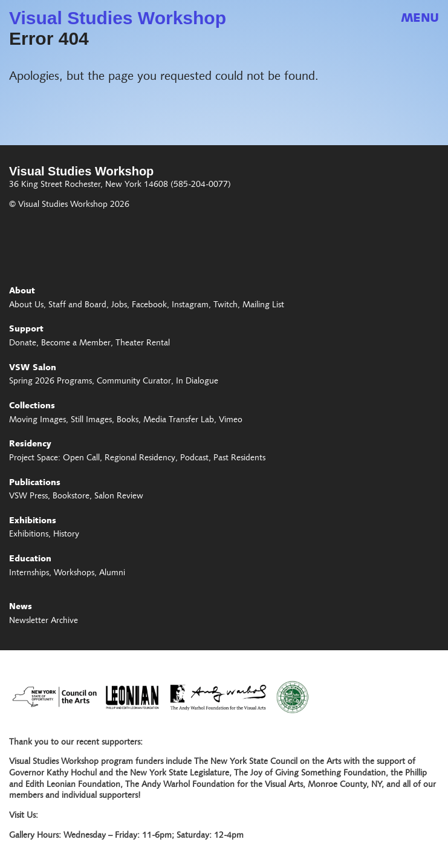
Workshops (74, 573)
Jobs (119, 305)
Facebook (149, 305)
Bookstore (71, 497)
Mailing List (263, 305)
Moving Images (37, 420)
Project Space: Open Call (54, 458)
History (66, 535)
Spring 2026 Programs (50, 382)
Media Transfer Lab (179, 420)
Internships (29, 573)
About (22, 292)
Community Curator (134, 382)
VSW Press (28, 497)
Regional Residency (140, 458)
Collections (32, 406)
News (21, 607)
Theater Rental (143, 344)
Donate (23, 344)
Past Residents (239, 458)
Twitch (226, 305)
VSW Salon (33, 368)
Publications (35, 483)
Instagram (190, 305)
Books (128, 420)
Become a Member (76, 344)
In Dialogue (197, 382)
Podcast (194, 458)
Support (26, 330)
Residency (30, 445)
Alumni (112, 573)
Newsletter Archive (44, 621)
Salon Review (119, 497)
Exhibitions (33, 521)
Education (30, 560)
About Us (26, 305)
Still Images (91, 420)
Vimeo (231, 420)
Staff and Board (77, 305)
